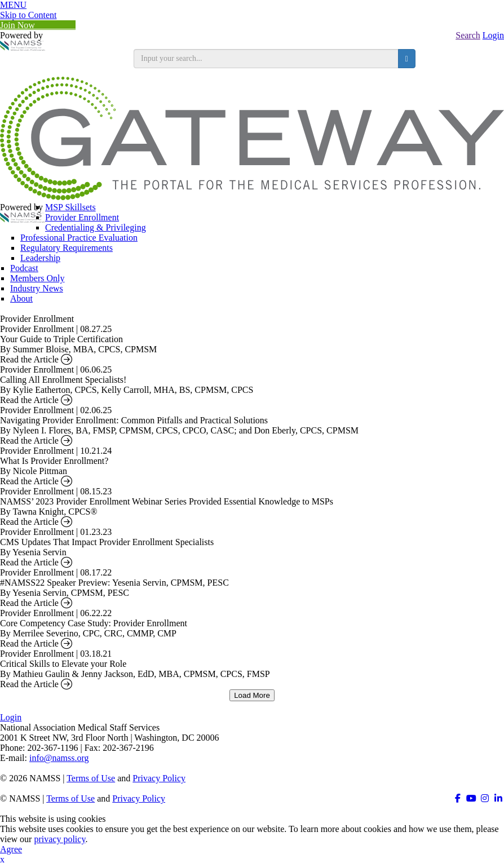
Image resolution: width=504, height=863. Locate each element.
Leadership (40, 258)
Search (468, 35)
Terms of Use (91, 778)
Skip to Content (28, 15)
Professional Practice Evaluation (79, 238)
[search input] (266, 59)
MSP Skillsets (70, 207)
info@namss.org (59, 758)
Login (493, 35)
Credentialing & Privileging (96, 227)
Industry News (37, 288)
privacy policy (59, 839)
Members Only (37, 278)
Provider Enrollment (82, 217)
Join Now (38, 25)
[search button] (407, 59)
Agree (11, 849)
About (21, 298)
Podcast (24, 268)
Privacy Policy (159, 778)
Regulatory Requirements (67, 248)
